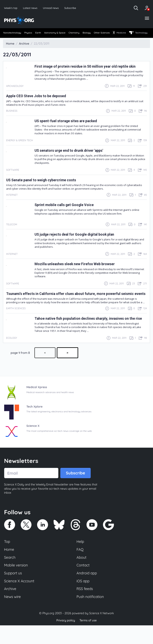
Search (10, 574)
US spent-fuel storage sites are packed (69, 128)
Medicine (141, 33)
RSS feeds (85, 607)
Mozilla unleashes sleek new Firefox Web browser (79, 271)
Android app (87, 591)
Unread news (52, 8)
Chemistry (86, 33)
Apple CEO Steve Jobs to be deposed (39, 103)
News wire (13, 615)
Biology (102, 33)
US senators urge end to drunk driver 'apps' (73, 157)
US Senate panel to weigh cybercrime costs (45, 187)
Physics (32, 33)
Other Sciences (120, 33)
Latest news (31, 8)
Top (7, 558)
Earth (44, 33)
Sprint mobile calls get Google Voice (67, 212)
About (82, 574)
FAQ (80, 566)
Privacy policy (65, 639)
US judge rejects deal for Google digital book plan (78, 241)
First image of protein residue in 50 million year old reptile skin (90, 73)
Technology (13, 40)
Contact (83, 582)
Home (9, 566)
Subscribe (72, 8)
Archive (11, 607)
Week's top (11, 8)
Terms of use (89, 639)
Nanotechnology (13, 33)
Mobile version (17, 582)
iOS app (83, 599)
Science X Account (20, 599)
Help (81, 558)
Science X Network (102, 632)
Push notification (91, 615)
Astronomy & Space (64, 33)
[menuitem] (13, 34)
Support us (13, 591)
